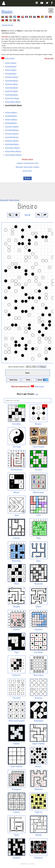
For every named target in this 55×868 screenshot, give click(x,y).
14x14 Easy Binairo (12, 84)
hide (37, 394)
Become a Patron (27, 159)
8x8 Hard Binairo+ (11, 123)
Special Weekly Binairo (13, 102)
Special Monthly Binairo (14, 105)
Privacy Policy (27, 171)
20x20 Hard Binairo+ (12, 144)
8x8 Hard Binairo (11, 73)
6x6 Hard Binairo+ (11, 116)
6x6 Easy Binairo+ (11, 112)
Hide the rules (49, 58)
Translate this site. (8, 25)
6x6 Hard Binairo (11, 66)
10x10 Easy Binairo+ (12, 126)
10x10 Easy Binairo (12, 77)
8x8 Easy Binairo (11, 70)
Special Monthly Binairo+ (14, 155)
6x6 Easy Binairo (11, 63)
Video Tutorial (10, 58)
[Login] (4, 3)
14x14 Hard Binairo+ (12, 137)
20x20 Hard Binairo (12, 95)
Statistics (36, 167)
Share (28, 178)
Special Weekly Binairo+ (13, 151)
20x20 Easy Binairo (12, 91)
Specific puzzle (29, 163)
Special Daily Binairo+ (13, 148)
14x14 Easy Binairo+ (12, 133)
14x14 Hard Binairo (12, 88)
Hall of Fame (28, 167)
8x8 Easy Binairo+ (11, 119)
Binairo (7, 11)
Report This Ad (14, 200)
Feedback (20, 163)
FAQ (37, 163)
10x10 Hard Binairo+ (12, 130)
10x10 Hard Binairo (12, 80)
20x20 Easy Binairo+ (12, 141)
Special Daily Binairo (12, 98)
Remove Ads (4, 200)
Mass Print (19, 167)
